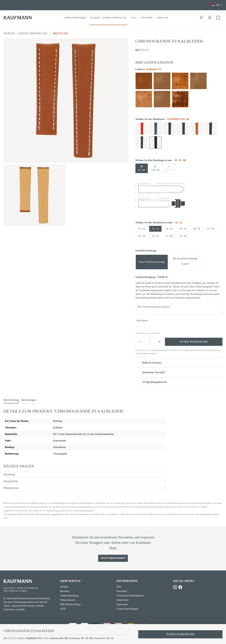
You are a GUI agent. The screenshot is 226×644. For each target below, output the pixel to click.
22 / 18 (142, 236)
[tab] (11, 400)
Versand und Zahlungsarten (130, 596)
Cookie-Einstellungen (127, 609)
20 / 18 (197, 229)
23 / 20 (169, 236)
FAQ (119, 587)
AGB (63, 609)
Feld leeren (142, 321)
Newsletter (122, 591)
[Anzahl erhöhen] (160, 342)
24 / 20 (183, 236)
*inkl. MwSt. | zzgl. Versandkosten (148, 333)
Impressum (122, 604)
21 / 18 (210, 229)
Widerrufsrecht (67, 600)
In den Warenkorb (194, 342)
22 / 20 (155, 236)
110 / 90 (155, 168)
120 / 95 (169, 168)
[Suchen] (201, 18)
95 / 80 (142, 168)
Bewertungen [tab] (29, 400)
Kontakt (64, 587)
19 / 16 (183, 229)
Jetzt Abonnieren (113, 558)
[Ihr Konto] (210, 18)
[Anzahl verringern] (139, 342)
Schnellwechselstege (146, 251)
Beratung (65, 591)
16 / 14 (155, 229)
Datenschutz (123, 600)
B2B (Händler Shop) (70, 604)
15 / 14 (142, 229)
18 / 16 (169, 229)
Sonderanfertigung (152, 277)
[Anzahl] (149, 342)
